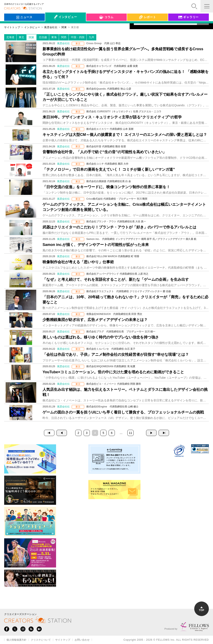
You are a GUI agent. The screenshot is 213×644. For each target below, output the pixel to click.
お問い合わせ (82, 640)
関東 (31, 37)
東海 (54, 37)
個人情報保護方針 (16, 640)
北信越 (43, 37)
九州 (91, 37)
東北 (21, 37)
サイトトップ (12, 27)
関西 (64, 37)
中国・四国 (78, 37)
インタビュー (32, 27)
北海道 (10, 37)
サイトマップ (63, 640)
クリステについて (41, 640)
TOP (202, 609)
